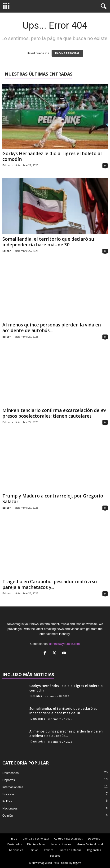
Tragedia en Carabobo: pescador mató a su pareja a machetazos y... (50, 584)
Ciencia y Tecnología (36, 839)
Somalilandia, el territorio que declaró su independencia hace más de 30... (48, 242)
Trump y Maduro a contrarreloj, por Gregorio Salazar (53, 499)
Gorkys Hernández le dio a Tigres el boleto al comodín (52, 156)
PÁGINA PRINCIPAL (67, 53)
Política (7, 801)
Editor (7, 165)
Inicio (14, 839)
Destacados (38, 719)
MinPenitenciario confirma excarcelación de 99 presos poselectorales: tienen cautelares (54, 413)
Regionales (94, 850)
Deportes (36, 696)
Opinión (8, 816)
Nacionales (10, 808)
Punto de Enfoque (70, 850)
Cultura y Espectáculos (68, 839)
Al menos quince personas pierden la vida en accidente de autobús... (52, 328)
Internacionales (13, 787)
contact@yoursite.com (64, 644)
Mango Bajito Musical (90, 844)
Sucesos (8, 794)
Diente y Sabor (37, 844)
